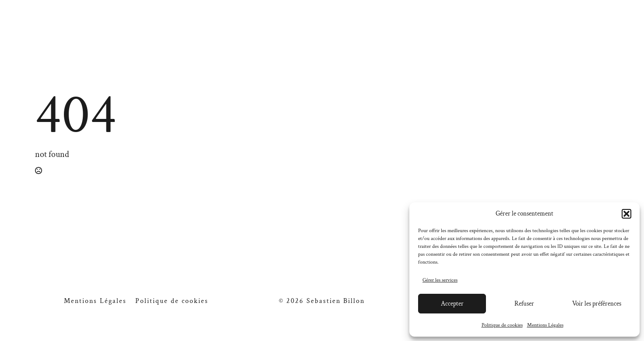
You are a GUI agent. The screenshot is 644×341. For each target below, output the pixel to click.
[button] (626, 214)
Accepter (452, 304)
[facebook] (568, 27)
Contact (493, 27)
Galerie (140, 27)
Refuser (524, 304)
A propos (199, 27)
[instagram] (585, 27)
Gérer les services (440, 280)
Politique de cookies (502, 325)
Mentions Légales (545, 325)
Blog (443, 27)
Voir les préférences (597, 304)
